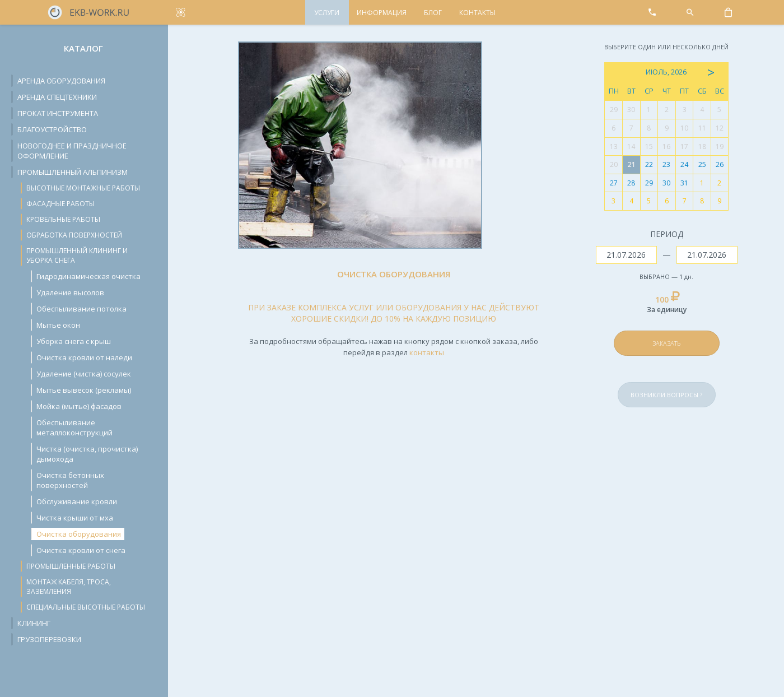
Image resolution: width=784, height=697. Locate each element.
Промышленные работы (71, 566)
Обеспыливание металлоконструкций (74, 428)
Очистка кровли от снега (81, 550)
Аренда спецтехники (57, 97)
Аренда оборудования (61, 81)
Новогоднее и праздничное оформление (72, 151)
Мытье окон (58, 325)
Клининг (34, 623)
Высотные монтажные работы (83, 188)
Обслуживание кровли (77, 501)
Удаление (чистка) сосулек (84, 374)
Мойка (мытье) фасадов (79, 406)
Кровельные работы (63, 219)
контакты (427, 352)
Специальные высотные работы (86, 607)
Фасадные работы (60, 204)
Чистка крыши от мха (75, 518)
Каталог (83, 48)
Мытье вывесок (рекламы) (84, 390)
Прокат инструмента (58, 113)
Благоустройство (52, 129)
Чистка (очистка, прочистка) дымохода (87, 454)
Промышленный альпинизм (73, 172)
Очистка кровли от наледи (84, 357)
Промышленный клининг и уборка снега (77, 255)
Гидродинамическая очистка (88, 276)
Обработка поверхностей (74, 235)
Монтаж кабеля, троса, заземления (69, 587)
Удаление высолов (70, 292)
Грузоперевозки (49, 639)
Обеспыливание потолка (81, 309)
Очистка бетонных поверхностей (70, 480)
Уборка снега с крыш (74, 341)
